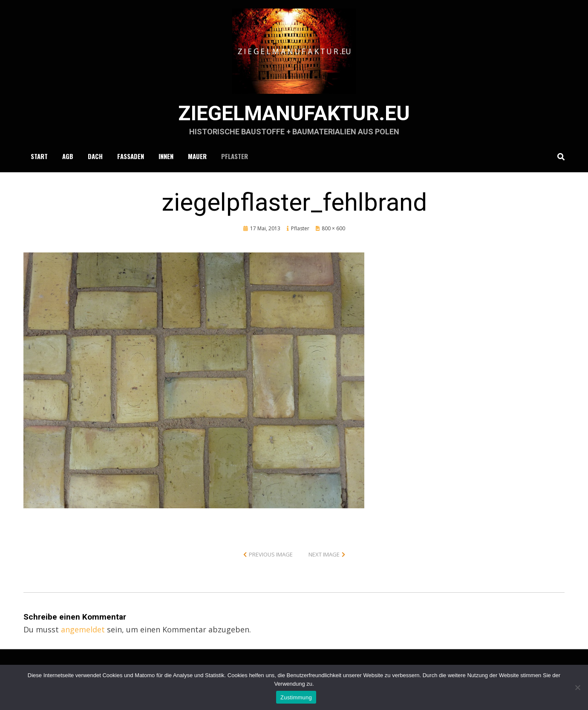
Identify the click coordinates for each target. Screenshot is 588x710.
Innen (166, 156)
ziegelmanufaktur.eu (294, 113)
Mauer (197, 156)
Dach (95, 156)
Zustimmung (296, 697)
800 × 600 (333, 228)
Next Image (324, 554)
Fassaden (131, 156)
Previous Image (271, 554)
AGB (68, 156)
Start (39, 156)
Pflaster (235, 156)
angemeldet (83, 629)
